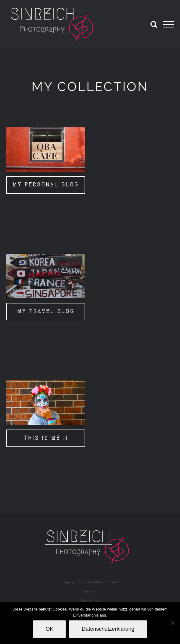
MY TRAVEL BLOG (46, 311)
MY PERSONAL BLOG (46, 185)
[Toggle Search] (154, 24)
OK (49, 629)
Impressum (90, 591)
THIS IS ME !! (46, 438)
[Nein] (172, 623)
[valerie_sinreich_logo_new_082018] (90, 531)
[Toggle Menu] (169, 24)
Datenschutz (90, 600)
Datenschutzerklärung (108, 629)
